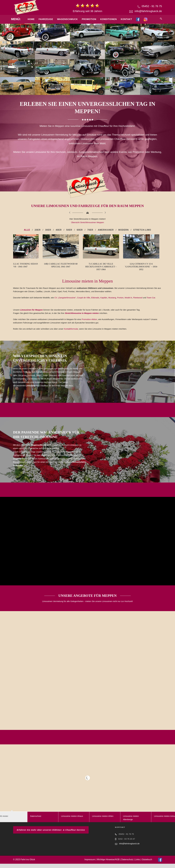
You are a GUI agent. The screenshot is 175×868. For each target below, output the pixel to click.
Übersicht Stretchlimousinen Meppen (87, 222)
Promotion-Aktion (89, 324)
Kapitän (104, 302)
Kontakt (126, 19)
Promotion (89, 19)
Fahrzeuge (46, 19)
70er (90, 230)
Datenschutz (127, 864)
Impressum (90, 864)
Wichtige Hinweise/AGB (108, 864)
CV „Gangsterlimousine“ (65, 302)
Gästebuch (147, 864)
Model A (128, 302)
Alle (27, 230)
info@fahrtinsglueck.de (148, 11)
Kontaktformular (71, 333)
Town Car (151, 302)
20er (38, 230)
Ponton (120, 302)
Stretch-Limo (142, 230)
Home (31, 19)
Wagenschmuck (67, 19)
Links (137, 864)
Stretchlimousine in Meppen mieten (82, 318)
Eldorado (95, 302)
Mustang (112, 302)
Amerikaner (106, 230)
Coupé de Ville (83, 302)
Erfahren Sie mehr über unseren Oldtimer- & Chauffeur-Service (51, 834)
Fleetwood (138, 302)
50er (69, 230)
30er (48, 230)
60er (80, 230)
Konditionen (109, 19)
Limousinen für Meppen (31, 314)
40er (59, 230)
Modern (123, 230)
